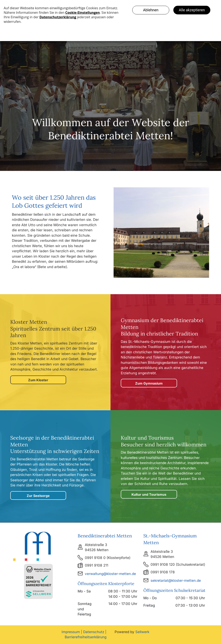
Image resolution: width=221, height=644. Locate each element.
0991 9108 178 (163, 572)
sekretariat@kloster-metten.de (176, 581)
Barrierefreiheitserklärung (86, 637)
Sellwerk (142, 632)
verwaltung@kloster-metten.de (110, 574)
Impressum (71, 632)
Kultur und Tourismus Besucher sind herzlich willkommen (164, 441)
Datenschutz (94, 632)
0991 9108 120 (163, 565)
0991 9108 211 (97, 565)
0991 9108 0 (95, 558)
